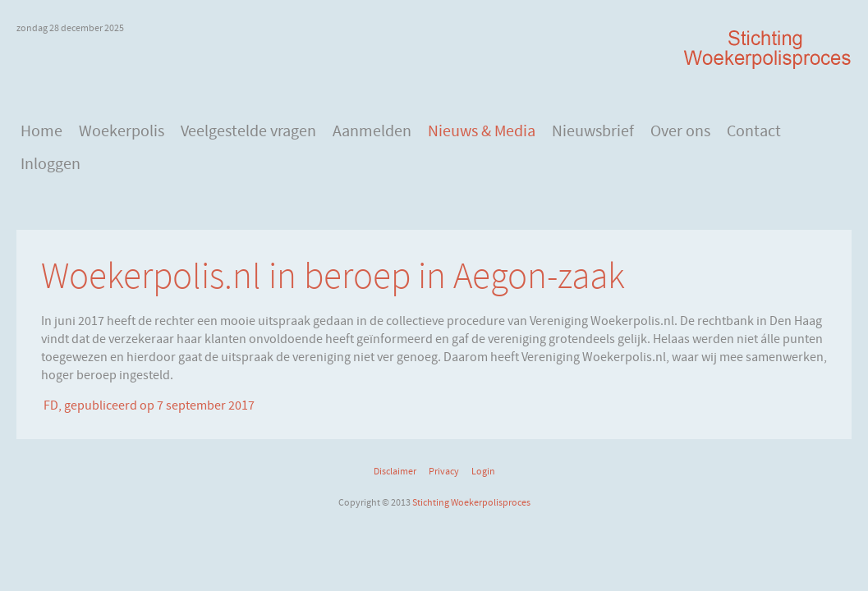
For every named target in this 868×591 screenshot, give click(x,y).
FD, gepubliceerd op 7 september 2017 (148, 405)
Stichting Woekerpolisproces (471, 502)
